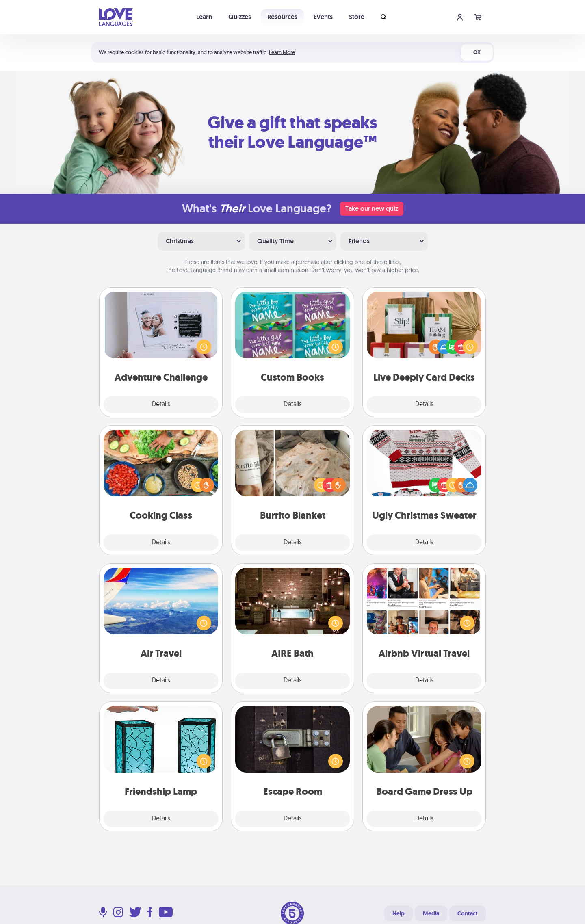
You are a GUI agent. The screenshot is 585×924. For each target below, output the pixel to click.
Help (399, 913)
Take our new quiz (372, 209)
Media (431, 913)
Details (161, 405)
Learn (204, 17)
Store (357, 17)
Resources (282, 17)
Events (323, 17)
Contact (468, 913)
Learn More (282, 52)
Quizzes (240, 17)
